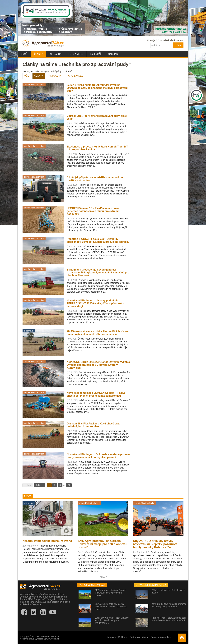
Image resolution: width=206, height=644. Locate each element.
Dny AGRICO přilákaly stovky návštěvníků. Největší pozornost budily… (111, 607)
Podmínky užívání (139, 637)
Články (38, 54)
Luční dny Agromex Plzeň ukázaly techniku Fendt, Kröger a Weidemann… (112, 620)
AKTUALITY (55, 76)
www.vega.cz (53, 639)
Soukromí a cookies (161, 637)
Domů (24, 54)
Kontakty (111, 637)
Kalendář (96, 54)
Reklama (123, 637)
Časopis (113, 54)
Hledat (178, 45)
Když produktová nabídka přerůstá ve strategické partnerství (169, 605)
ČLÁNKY (39, 76)
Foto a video (76, 54)
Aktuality (56, 54)
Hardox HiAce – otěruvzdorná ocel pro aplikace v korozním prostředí (169, 619)
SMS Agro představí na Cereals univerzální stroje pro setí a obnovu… (110, 593)
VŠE (27, 76)
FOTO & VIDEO (75, 76)
